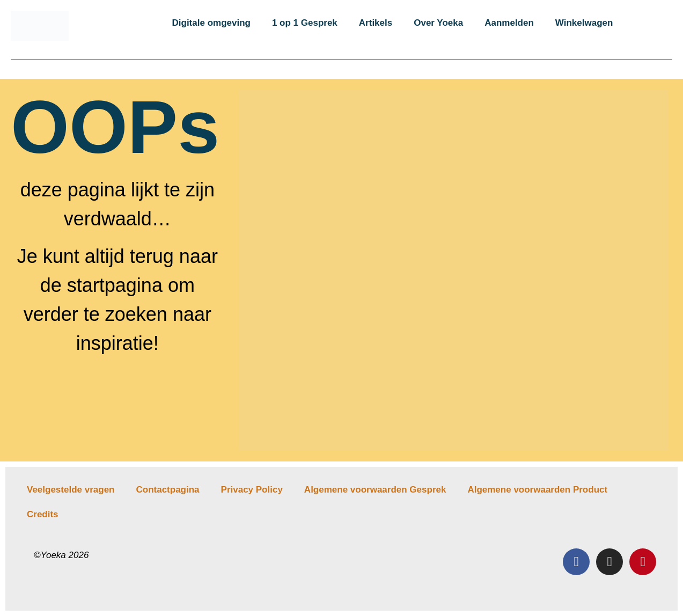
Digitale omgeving (211, 23)
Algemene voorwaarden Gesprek (375, 490)
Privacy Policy (252, 490)
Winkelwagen (584, 23)
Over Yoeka (438, 23)
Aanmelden (509, 23)
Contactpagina (167, 490)
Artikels (376, 23)
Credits (43, 514)
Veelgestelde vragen (71, 490)
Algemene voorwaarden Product (537, 490)
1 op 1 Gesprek (305, 23)
